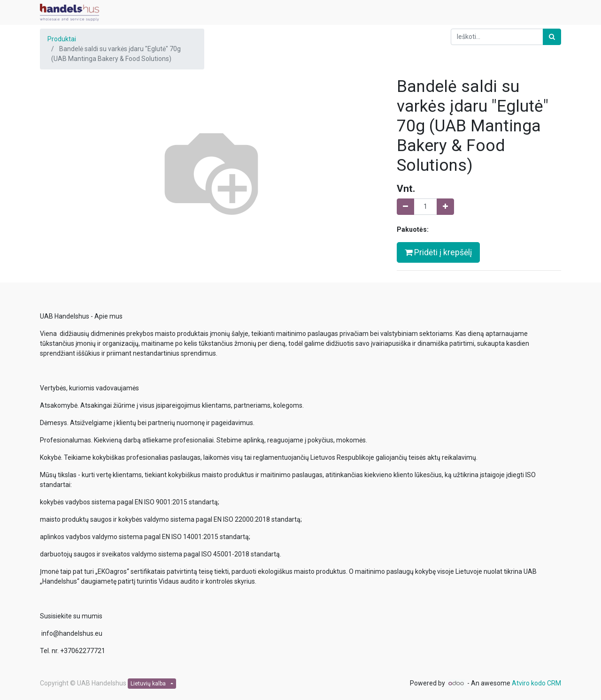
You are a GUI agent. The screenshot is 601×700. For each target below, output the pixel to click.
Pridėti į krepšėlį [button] (438, 252)
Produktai (62, 39)
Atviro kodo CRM (536, 683)
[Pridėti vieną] (445, 207)
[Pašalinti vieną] (405, 207)
